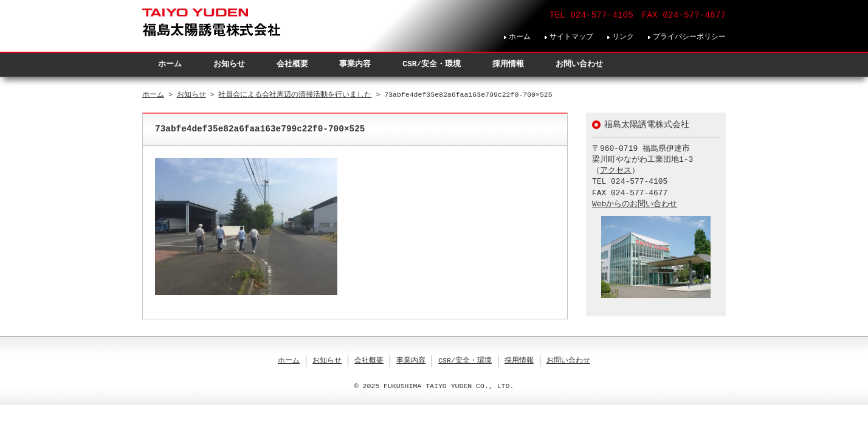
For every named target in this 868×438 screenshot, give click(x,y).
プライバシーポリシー (689, 37)
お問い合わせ (579, 64)
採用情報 (508, 64)
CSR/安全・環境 (432, 64)
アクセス (616, 171)
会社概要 (292, 64)
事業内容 (355, 64)
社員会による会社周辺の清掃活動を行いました (295, 95)
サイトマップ (571, 37)
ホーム (520, 37)
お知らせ (229, 64)
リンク (623, 37)
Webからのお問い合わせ (635, 204)
